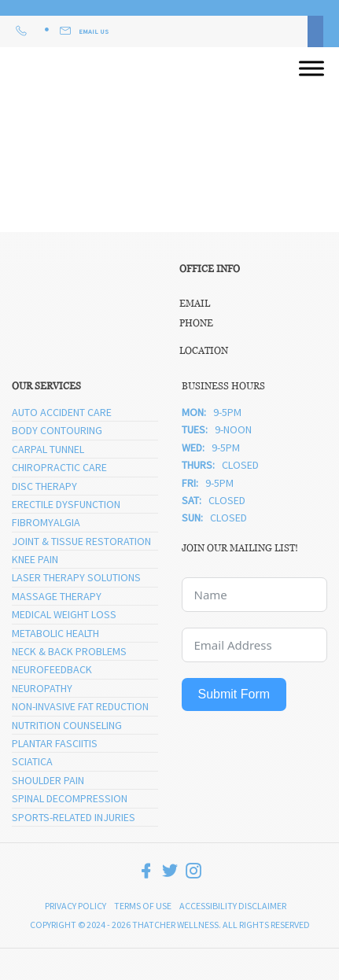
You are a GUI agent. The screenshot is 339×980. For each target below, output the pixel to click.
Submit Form (234, 694)
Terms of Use (143, 906)
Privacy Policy (76, 906)
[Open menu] (311, 68)
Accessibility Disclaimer (233, 906)
